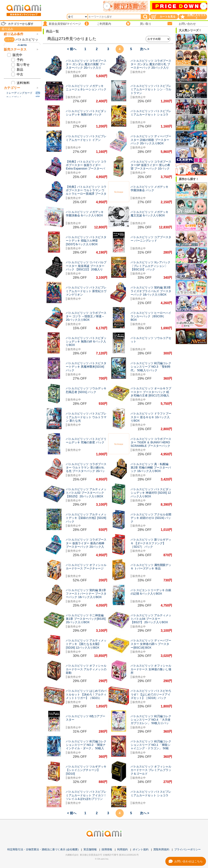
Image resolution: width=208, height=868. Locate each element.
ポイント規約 (141, 849)
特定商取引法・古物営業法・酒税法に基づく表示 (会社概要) (43, 849)
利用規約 (122, 849)
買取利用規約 (161, 849)
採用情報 (107, 849)
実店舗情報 (90, 849)
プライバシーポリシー (187, 849)
